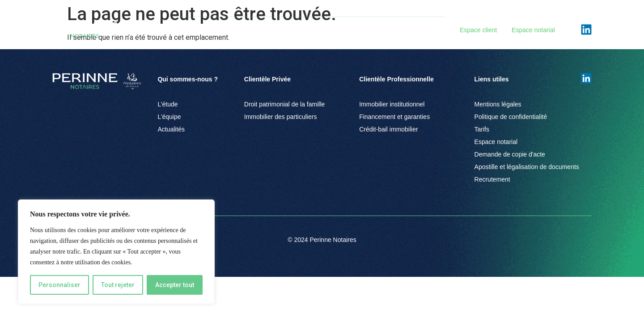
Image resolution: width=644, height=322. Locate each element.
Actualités (406, 30)
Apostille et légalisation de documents (527, 167)
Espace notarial (533, 30)
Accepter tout (175, 285)
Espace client (478, 30)
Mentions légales (498, 104)
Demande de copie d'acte (510, 154)
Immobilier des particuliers (281, 117)
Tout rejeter (118, 285)
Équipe (369, 30)
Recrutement (492, 179)
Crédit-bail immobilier (388, 129)
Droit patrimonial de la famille (285, 104)
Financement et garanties (394, 117)
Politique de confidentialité (511, 117)
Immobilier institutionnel (392, 104)
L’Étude (184, 30)
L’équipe (169, 117)
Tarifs (482, 129)
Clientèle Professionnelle (308, 30)
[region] (116, 252)
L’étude (167, 104)
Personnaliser (59, 285)
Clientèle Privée (233, 30)
